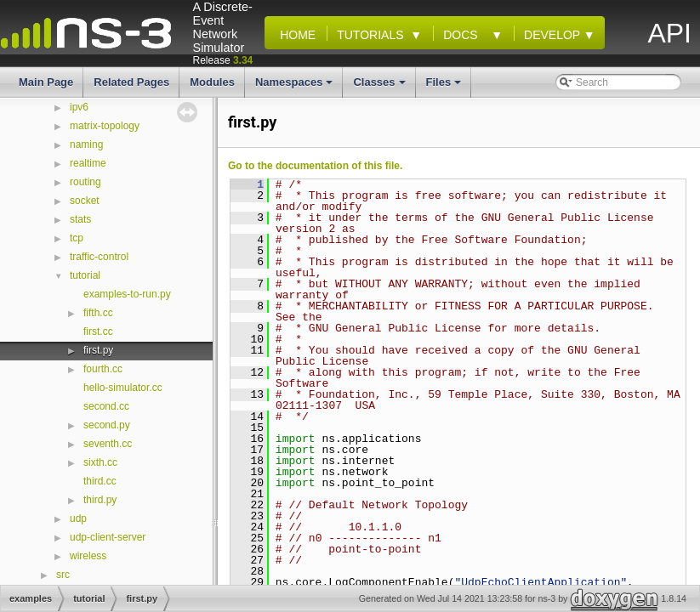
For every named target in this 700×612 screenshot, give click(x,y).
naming (86, 144)
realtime (88, 163)
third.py (100, 500)
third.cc (100, 481)
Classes (380, 87)
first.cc (98, 331)
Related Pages (131, 82)
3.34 (243, 60)
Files (445, 87)
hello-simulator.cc (123, 388)
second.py (107, 425)
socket (85, 201)
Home (294, 35)
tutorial (85, 275)
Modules (212, 82)
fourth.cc (103, 369)
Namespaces (296, 87)
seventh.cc (108, 444)
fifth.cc (98, 313)
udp (78, 518)
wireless (88, 556)
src (63, 575)
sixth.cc (100, 462)
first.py (98, 350)
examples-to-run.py (127, 294)
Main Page (46, 82)
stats (80, 219)
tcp (77, 238)
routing (85, 182)
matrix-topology (105, 126)
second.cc (106, 406)
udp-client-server (108, 537)
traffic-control (99, 257)
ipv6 (79, 107)
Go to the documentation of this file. (315, 166)
